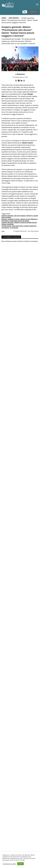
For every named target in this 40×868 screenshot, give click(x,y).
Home (4, 18)
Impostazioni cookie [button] (9, 864)
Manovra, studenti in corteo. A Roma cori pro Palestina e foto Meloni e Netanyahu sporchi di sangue (20, 220)
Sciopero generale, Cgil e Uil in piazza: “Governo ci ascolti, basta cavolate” (20, 216)
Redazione (21, 74)
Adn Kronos (14, 18)
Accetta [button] (20, 864)
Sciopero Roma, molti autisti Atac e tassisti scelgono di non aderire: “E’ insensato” (19, 227)
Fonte (3, 231)
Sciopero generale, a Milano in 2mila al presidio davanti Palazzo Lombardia (19, 223)
